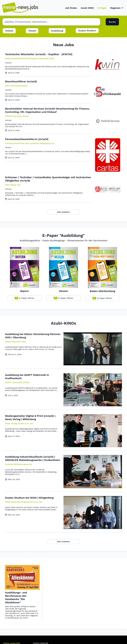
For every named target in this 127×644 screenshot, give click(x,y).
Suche (112, 22)
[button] (15, 342)
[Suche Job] (51, 22)
